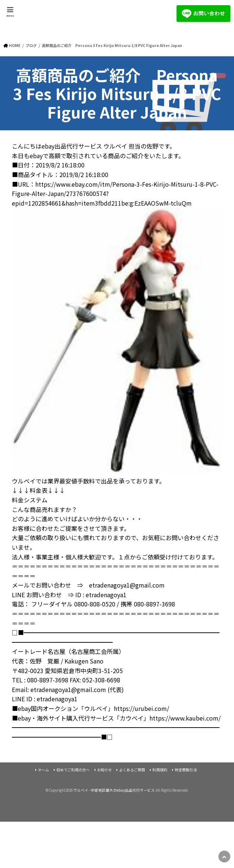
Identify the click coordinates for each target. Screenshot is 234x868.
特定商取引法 (186, 770)
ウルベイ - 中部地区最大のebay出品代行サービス (114, 790)
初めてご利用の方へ (73, 770)
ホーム (43, 770)
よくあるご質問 (132, 770)
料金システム (30, 500)
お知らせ (105, 770)
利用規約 (160, 770)
